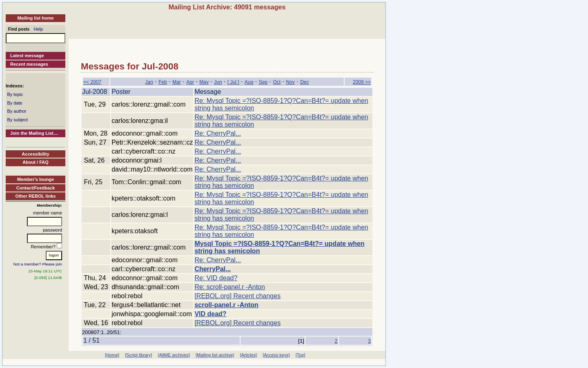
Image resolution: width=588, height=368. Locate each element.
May (204, 82)
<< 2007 (92, 82)
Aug (249, 82)
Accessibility (35, 154)
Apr (190, 82)
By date (14, 103)
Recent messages (29, 64)
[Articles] (248, 355)
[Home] (112, 355)
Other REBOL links (36, 196)
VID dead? (210, 314)
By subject (17, 120)
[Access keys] (276, 355)
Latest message (27, 56)
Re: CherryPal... (218, 133)
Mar (177, 82)
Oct (277, 82)
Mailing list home (35, 18)
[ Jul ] (233, 82)
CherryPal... (213, 269)
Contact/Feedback (36, 188)
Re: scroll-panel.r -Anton (230, 287)
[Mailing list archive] (215, 355)
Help (39, 29)
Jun (218, 82)
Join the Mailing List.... (34, 133)
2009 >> (362, 82)
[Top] (300, 355)
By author (17, 111)
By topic (15, 94)
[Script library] (138, 355)
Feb (163, 82)
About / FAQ (36, 162)
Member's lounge (36, 179)
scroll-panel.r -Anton (226, 305)
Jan (149, 82)
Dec (304, 82)
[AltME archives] (174, 355)
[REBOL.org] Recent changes (237, 296)
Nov (290, 82)
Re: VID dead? (216, 278)
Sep (263, 82)
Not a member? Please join (38, 264)
